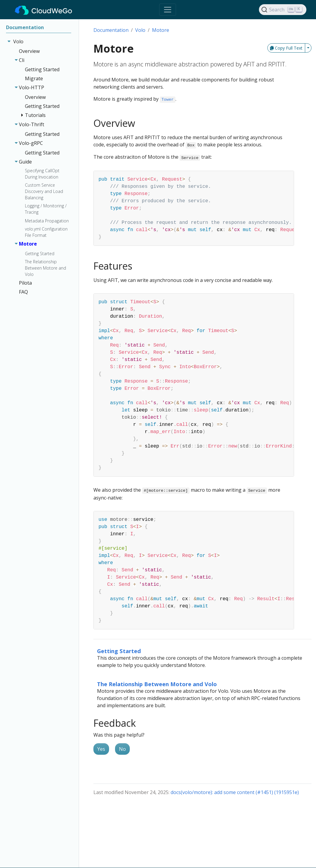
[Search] (283, 10)
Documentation (111, 30)
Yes (101, 749)
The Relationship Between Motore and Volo (157, 684)
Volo (140, 30)
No (122, 749)
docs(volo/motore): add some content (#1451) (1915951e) (235, 792)
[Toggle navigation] (168, 10)
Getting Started (119, 651)
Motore (161, 30)
